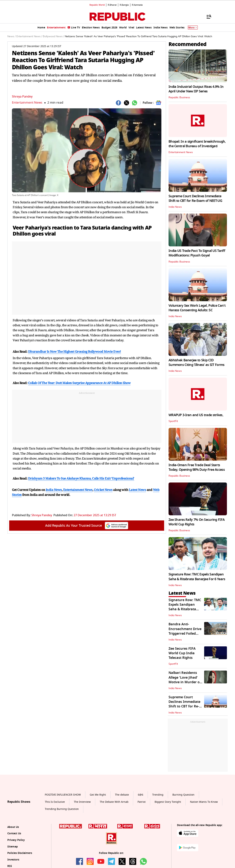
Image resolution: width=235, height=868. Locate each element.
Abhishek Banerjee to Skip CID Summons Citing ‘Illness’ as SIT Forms (196, 363)
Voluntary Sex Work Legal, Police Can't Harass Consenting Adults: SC (197, 308)
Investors (13, 860)
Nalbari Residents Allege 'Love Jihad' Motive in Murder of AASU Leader (185, 680)
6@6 (141, 795)
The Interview (82, 802)
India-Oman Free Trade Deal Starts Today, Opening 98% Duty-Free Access (197, 467)
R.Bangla (124, 5)
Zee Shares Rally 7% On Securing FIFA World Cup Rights (197, 522)
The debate (122, 795)
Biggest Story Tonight (168, 802)
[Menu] (207, 16)
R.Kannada (137, 5)
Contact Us (14, 833)
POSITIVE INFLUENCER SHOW (63, 795)
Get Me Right (98, 795)
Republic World (97, 5)
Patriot (142, 802)
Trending (158, 795)
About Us (13, 827)
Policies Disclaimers (20, 853)
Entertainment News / (29, 36)
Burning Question (183, 795)
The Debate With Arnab (114, 802)
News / (11, 36)
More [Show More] (193, 28)
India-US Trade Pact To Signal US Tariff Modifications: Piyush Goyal (197, 253)
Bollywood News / (53, 36)
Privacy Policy (16, 840)
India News (175, 207)
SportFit (173, 421)
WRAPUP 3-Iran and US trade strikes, (196, 415)
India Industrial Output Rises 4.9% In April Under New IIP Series (196, 89)
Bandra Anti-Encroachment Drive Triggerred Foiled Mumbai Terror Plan (185, 631)
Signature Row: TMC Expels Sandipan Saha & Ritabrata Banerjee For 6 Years (197, 577)
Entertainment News (27, 103)
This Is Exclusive (55, 802)
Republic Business (179, 98)
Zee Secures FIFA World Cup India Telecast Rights (182, 653)
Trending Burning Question (62, 809)
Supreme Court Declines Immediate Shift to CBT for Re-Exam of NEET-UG (195, 198)
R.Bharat (112, 5)
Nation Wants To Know (204, 802)
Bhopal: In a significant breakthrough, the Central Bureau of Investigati (197, 144)
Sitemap (13, 847)
